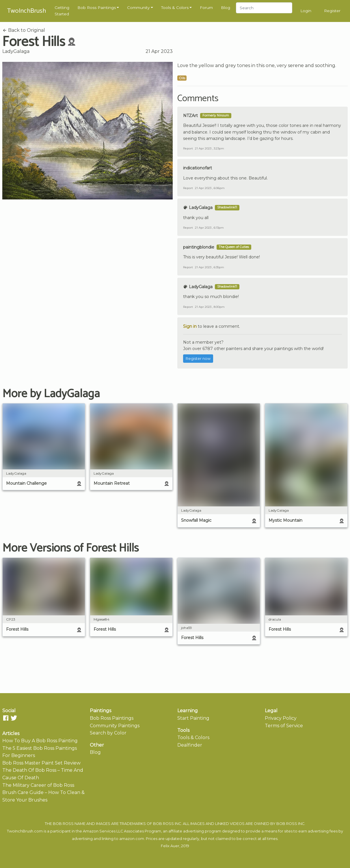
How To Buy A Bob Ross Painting (40, 741)
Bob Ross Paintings (97, 8)
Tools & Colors (175, 8)
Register (332, 11)
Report (188, 148)
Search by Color (108, 733)
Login (306, 11)
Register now (198, 359)
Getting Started (62, 11)
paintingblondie (199, 247)
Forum (206, 8)
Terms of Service (284, 726)
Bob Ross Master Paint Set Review (41, 763)
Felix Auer (170, 846)
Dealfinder (190, 745)
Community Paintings (115, 726)
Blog (226, 8)
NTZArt (190, 116)
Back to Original (24, 30)
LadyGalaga (16, 51)
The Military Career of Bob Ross (38, 785)
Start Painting (193, 718)
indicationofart (198, 168)
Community (138, 8)
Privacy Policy (281, 718)
